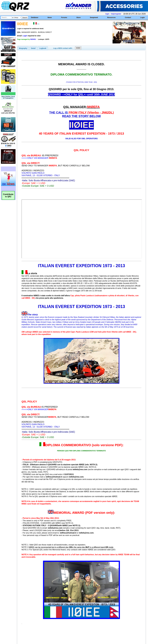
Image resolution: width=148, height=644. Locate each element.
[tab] (23, 48)
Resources (112, 18)
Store (79, 18)
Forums (64, 18)
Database (35, 18)
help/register (116, 14)
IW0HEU (33, 39)
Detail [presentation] (33, 48)
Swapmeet (94, 18)
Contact (128, 18)
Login (143, 18)
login (107, 14)
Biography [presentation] (23, 48)
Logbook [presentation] (43, 48)
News (50, 18)
